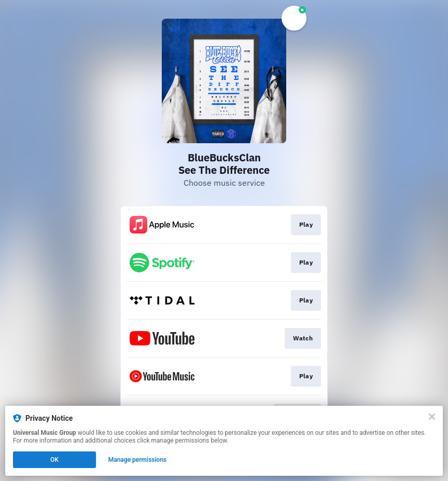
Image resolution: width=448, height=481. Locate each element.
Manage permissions (138, 460)
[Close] (432, 417)
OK (54, 460)
